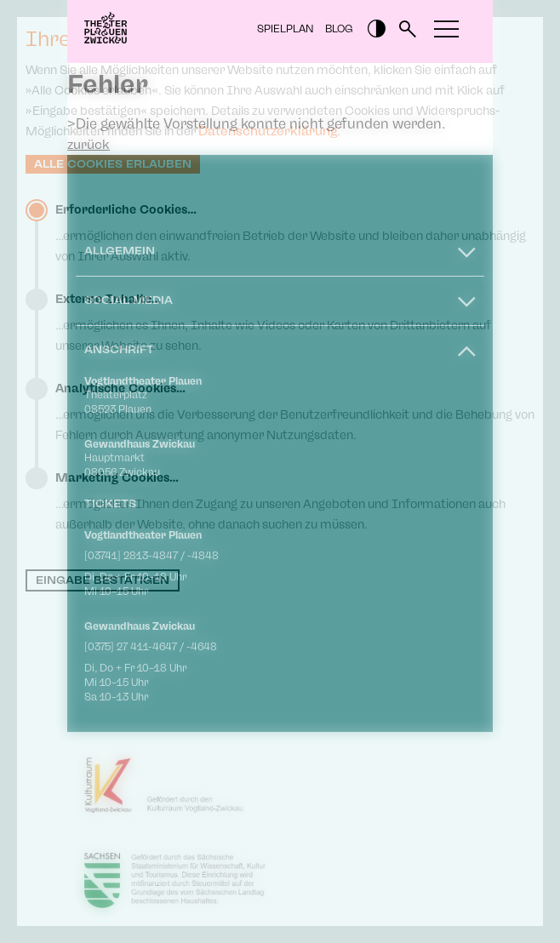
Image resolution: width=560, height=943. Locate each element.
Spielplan (286, 29)
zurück (89, 145)
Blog (339, 29)
